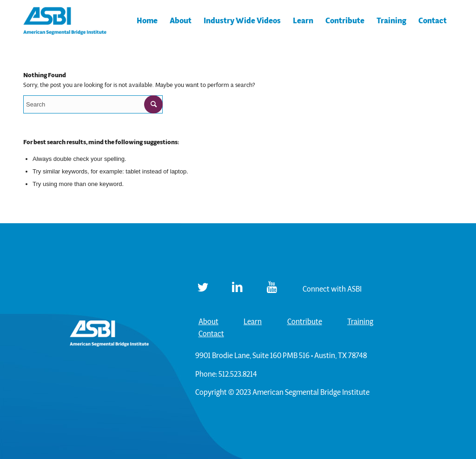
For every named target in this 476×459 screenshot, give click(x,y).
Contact (211, 334)
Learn (253, 322)
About (208, 322)
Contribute (305, 322)
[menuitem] (147, 21)
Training (360, 322)
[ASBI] (65, 21)
